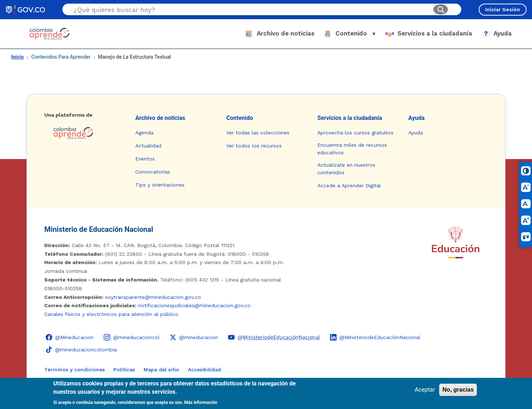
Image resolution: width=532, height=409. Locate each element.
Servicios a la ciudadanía (350, 118)
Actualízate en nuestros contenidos (346, 169)
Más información (201, 402)
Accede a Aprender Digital (349, 185)
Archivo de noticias (160, 118)
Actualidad (148, 146)
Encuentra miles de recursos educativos (352, 149)
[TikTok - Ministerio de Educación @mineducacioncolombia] (81, 350)
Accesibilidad (204, 370)
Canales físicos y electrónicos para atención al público (111, 314)
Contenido (240, 118)
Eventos (145, 159)
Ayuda (416, 118)
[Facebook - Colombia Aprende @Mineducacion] (70, 337)
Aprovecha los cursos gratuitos (355, 133)
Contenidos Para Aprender (61, 57)
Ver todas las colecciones (258, 133)
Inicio (17, 57)
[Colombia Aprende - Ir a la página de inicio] (84, 133)
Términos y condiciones (75, 370)
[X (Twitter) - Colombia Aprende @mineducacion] (194, 337)
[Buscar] (441, 9)
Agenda (144, 133)
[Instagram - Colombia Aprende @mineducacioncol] (132, 337)
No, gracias (458, 390)
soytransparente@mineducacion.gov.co (153, 297)
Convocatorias (153, 172)
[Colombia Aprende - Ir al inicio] (50, 34)
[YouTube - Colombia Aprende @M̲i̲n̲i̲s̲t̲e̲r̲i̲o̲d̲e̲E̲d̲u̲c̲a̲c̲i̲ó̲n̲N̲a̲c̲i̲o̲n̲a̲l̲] (274, 337)
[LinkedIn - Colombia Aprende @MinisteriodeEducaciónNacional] (375, 337)
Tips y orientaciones (160, 185)
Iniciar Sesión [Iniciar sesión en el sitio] (503, 9)
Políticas (124, 370)
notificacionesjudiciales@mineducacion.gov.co (194, 305)
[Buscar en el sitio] (250, 10)
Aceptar (425, 390)
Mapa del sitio (161, 370)
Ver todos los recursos (254, 146)
